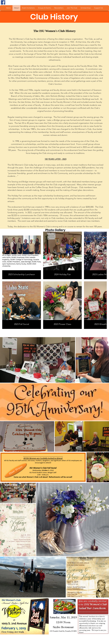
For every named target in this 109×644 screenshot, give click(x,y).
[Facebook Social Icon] (3, 2)
